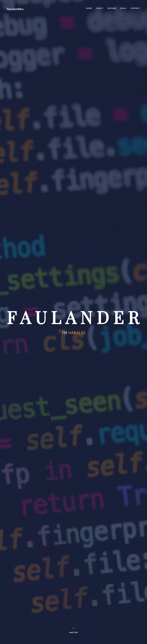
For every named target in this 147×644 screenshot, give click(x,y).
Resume (112, 8)
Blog (123, 8)
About (100, 8)
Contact (135, 8)
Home (89, 8)
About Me (74, 629)
